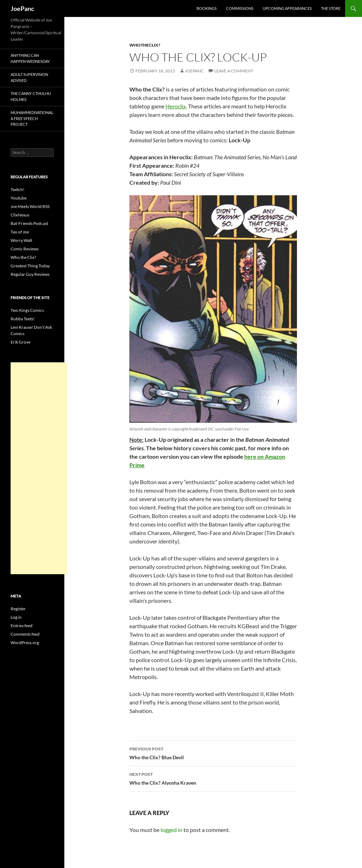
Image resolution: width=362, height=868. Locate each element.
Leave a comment (234, 71)
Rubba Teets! (23, 319)
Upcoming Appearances (287, 8)
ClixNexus (20, 215)
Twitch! (17, 189)
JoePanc (22, 8)
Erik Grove (21, 342)
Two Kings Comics (27, 310)
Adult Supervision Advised (29, 77)
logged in (171, 830)
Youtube (19, 198)
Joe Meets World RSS (30, 206)
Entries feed (22, 626)
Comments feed (25, 634)
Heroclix (176, 106)
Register (18, 609)
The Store (331, 8)
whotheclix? (145, 45)
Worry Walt (21, 240)
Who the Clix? (23, 257)
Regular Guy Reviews (30, 274)
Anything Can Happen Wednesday (30, 58)
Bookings (207, 8)
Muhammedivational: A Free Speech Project (33, 118)
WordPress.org (25, 643)
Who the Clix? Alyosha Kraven (213, 778)
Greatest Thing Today (30, 266)
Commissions (240, 8)
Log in (16, 617)
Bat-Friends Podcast (29, 223)
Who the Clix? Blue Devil (213, 753)
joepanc (194, 71)
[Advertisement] (39, 468)
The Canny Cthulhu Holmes (31, 96)
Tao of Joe (20, 232)
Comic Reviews (25, 249)
